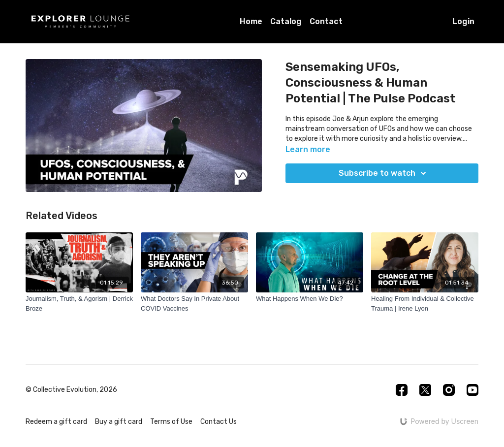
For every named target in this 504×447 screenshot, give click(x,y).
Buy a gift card (119, 422)
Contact (326, 21)
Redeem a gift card (56, 422)
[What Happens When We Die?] (310, 299)
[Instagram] (449, 390)
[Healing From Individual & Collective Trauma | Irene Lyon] (425, 303)
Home (251, 21)
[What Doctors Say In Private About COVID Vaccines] (194, 303)
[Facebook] (402, 390)
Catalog (286, 21)
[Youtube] (472, 390)
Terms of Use (171, 422)
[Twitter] (425, 390)
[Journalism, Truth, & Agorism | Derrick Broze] (79, 303)
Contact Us (219, 422)
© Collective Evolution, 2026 (71, 390)
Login (463, 21)
